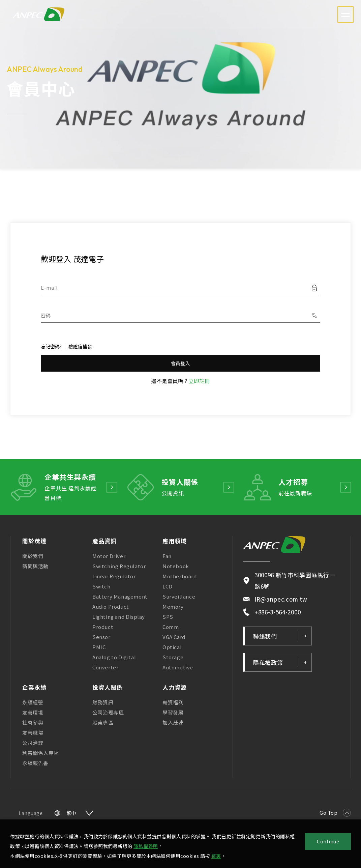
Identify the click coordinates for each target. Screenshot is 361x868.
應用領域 (175, 541)
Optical (172, 647)
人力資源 (175, 687)
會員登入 (180, 363)
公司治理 (33, 743)
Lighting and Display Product (119, 622)
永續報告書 (35, 763)
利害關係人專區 (41, 753)
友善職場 (33, 733)
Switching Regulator (119, 566)
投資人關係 (108, 687)
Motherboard (180, 576)
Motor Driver (109, 556)
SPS (168, 617)
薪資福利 (173, 702)
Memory (173, 606)
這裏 (216, 856)
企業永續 (34, 687)
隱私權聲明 (146, 846)
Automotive (178, 667)
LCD (168, 586)
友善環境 (33, 712)
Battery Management (120, 596)
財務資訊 (103, 702)
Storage (173, 657)
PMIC (99, 647)
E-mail (49, 288)
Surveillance (179, 596)
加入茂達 (173, 722)
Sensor (101, 637)
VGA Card (174, 637)
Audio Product (111, 606)
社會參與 (33, 722)
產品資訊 (104, 541)
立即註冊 (199, 381)
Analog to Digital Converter (114, 662)
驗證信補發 (80, 346)
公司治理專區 (108, 712)
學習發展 (173, 712)
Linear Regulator (114, 576)
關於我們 (33, 556)
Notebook (176, 566)
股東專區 (103, 722)
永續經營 (33, 702)
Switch (101, 586)
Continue (328, 841)
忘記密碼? (51, 346)
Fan (167, 556)
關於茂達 (34, 541)
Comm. (171, 627)
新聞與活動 (35, 566)
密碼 (46, 315)
